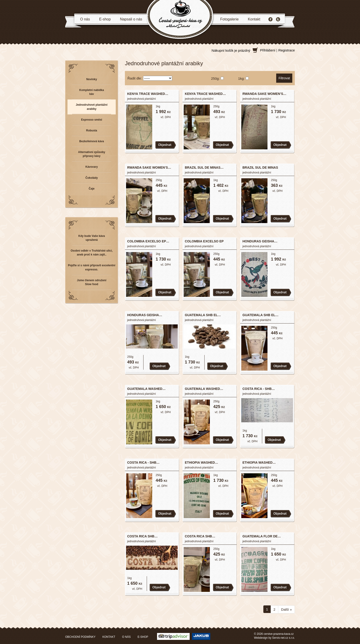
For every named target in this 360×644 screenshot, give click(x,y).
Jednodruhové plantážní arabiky (92, 107)
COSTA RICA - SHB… (259, 389)
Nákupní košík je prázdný (231, 50)
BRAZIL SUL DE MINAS (260, 167)
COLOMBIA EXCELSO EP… (148, 241)
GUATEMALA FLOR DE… (262, 536)
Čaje (91, 189)
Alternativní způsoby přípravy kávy (92, 154)
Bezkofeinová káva (91, 141)
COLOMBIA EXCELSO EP (204, 241)
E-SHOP (143, 637)
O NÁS (126, 637)
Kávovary (92, 167)
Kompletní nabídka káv (91, 92)
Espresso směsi (91, 120)
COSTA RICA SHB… (142, 536)
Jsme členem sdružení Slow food (92, 282)
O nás (85, 19)
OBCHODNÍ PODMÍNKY (80, 637)
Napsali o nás (131, 19)
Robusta (92, 131)
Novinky (92, 79)
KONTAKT (109, 637)
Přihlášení (268, 50)
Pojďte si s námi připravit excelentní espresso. (92, 267)
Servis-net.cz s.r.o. (283, 638)
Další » (286, 609)
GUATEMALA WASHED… (146, 389)
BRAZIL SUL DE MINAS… (204, 167)
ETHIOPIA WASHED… (201, 462)
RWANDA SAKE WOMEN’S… (264, 94)
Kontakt (254, 19)
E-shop (105, 19)
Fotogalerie (229, 19)
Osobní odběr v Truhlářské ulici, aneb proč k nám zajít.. (92, 253)
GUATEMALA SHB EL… (203, 315)
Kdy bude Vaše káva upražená (91, 238)
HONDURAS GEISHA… (260, 241)
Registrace (287, 50)
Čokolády (92, 178)
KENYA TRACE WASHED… (148, 94)
